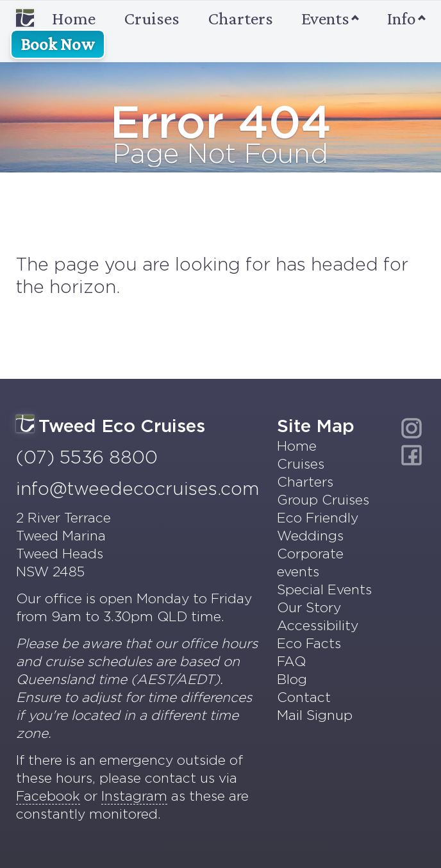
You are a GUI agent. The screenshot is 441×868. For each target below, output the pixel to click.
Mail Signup (315, 715)
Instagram (134, 796)
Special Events (324, 589)
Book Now (58, 44)
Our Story (309, 607)
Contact (304, 697)
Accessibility (318, 625)
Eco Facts (309, 643)
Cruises (152, 18)
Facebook (48, 796)
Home (56, 18)
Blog (292, 679)
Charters (241, 18)
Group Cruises (323, 500)
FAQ (291, 661)
